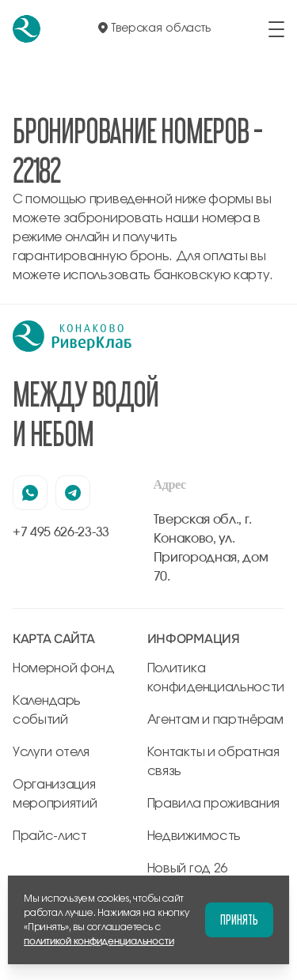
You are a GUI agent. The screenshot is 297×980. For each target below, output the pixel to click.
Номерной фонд (64, 668)
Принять (239, 919)
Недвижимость (194, 836)
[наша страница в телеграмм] (73, 493)
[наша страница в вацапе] (30, 493)
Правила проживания (213, 804)
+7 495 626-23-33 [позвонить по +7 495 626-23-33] (61, 532)
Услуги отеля (51, 752)
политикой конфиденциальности (99, 941)
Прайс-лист (50, 836)
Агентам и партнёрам (215, 720)
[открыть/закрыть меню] (276, 29)
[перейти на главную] (27, 29)
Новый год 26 (187, 868)
